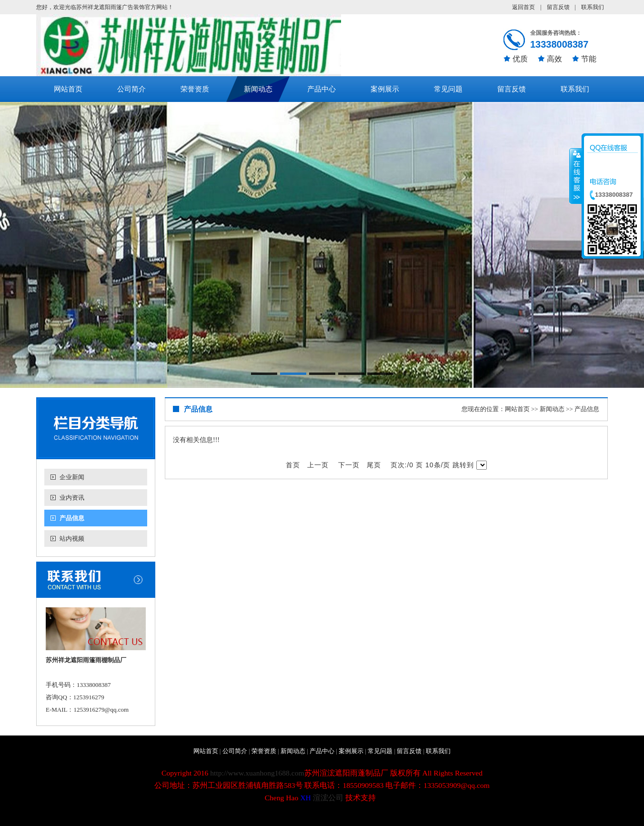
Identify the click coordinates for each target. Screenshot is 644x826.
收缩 (576, 176)
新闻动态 (258, 89)
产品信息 (72, 518)
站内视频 (72, 539)
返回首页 (523, 7)
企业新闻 (72, 477)
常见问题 (448, 89)
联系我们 (593, 7)
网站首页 (68, 89)
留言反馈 (558, 7)
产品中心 (322, 89)
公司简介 (131, 89)
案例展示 (385, 89)
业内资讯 (72, 498)
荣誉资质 (195, 89)
